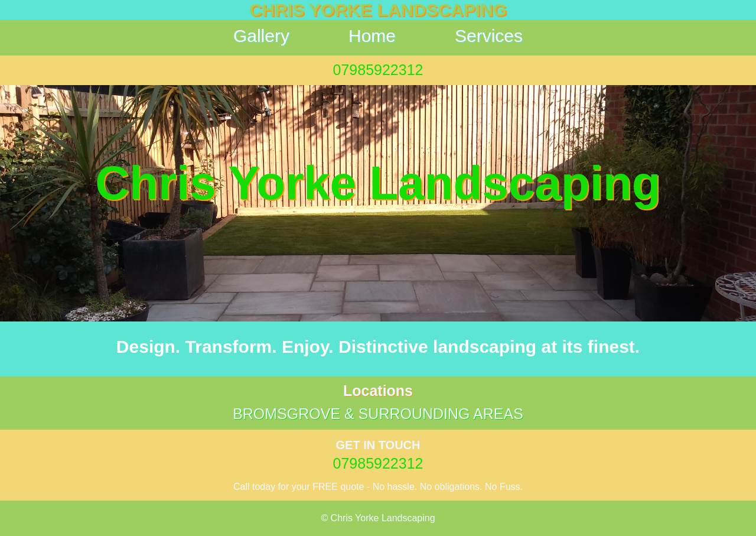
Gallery (261, 36)
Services (489, 36)
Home (372, 36)
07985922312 (378, 70)
